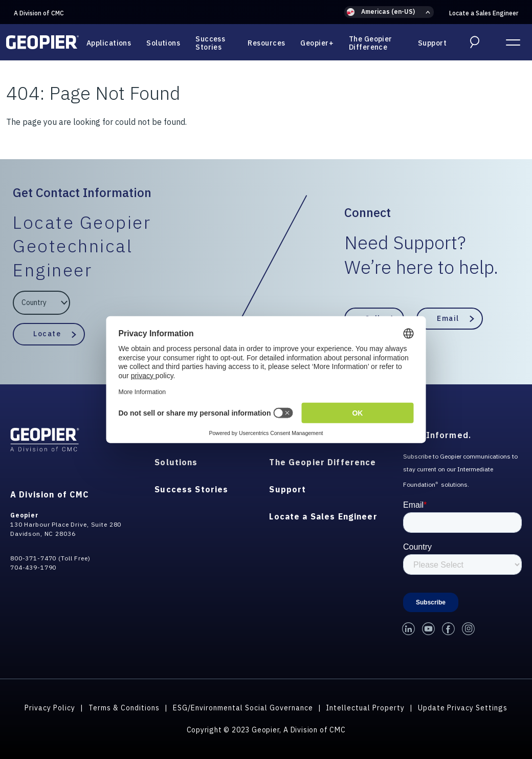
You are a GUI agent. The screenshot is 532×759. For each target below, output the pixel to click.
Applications (109, 43)
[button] (389, 12)
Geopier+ (317, 43)
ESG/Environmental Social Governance (243, 708)
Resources (266, 43)
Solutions (163, 43)
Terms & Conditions (124, 708)
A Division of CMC (39, 13)
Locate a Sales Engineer (484, 13)
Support (432, 43)
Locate (47, 334)
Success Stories (210, 43)
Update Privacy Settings (463, 708)
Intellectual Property (365, 708)
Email (448, 318)
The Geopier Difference (371, 43)
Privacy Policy (50, 708)
